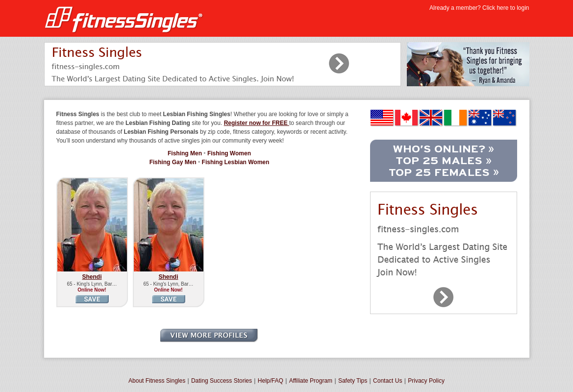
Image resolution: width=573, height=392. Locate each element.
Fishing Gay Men (173, 162)
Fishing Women (229, 153)
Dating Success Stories (222, 381)
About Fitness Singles (157, 381)
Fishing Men (185, 153)
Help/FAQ (271, 381)
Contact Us (387, 381)
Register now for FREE (257, 123)
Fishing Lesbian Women (236, 162)
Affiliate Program (311, 381)
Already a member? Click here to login (479, 8)
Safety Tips (353, 381)
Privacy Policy (426, 381)
